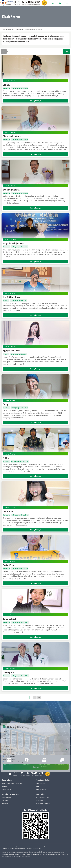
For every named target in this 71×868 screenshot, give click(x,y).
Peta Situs (29, 848)
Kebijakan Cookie (37, 848)
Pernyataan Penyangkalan (19, 848)
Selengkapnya (36, 101)
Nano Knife (5, 803)
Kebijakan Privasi (7, 848)
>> (39, 698)
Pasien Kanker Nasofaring (43, 803)
